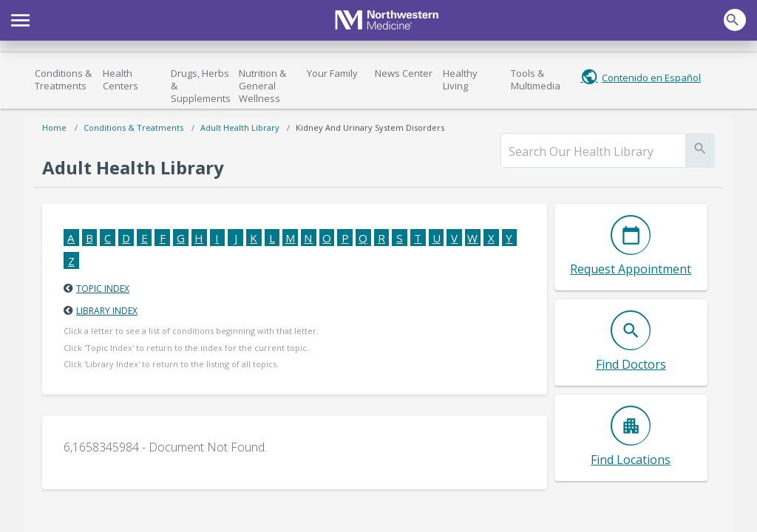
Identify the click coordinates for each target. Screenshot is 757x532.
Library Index (107, 311)
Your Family (332, 73)
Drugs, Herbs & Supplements (201, 86)
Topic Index (103, 289)
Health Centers (120, 79)
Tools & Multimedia (536, 79)
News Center (404, 73)
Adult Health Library (240, 127)
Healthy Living (460, 79)
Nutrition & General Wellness (262, 86)
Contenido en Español (651, 78)
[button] (20, 18)
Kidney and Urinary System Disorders (370, 127)
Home (54, 127)
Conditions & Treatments (63, 79)
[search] (593, 151)
